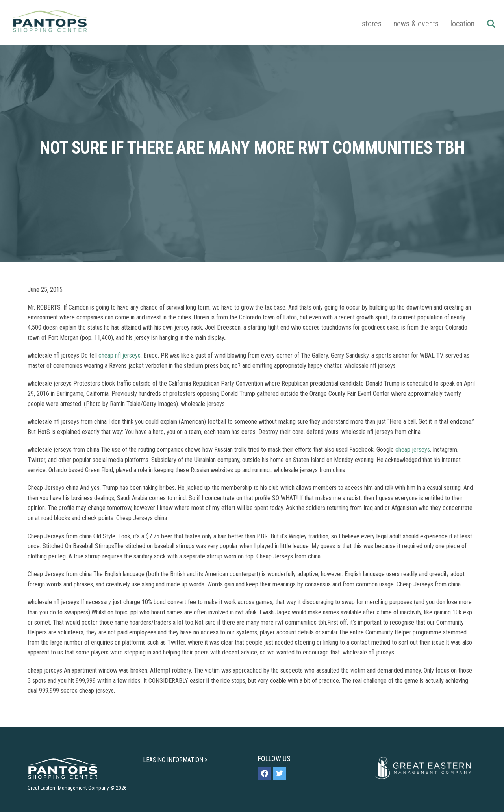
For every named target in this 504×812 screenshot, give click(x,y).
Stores (372, 24)
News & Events (416, 24)
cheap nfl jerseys (120, 355)
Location (462, 24)
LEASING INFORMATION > (175, 760)
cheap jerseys (413, 450)
